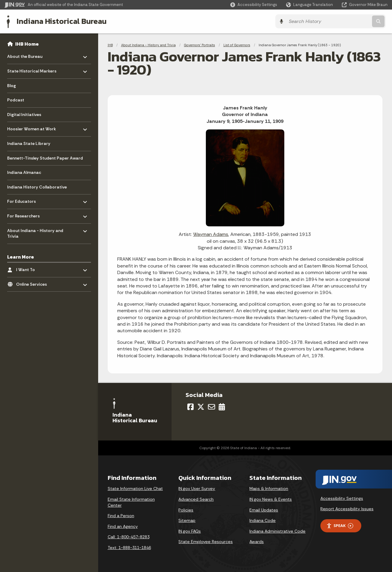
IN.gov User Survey (197, 488)
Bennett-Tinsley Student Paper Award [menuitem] (45, 158)
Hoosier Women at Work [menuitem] (32, 127)
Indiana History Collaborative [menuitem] (37, 187)
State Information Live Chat (135, 488)
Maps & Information (269, 488)
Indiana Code (263, 520)
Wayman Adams (211, 234)
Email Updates (264, 510)
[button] (254, 5)
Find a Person (121, 516)
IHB (110, 45)
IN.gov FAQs (190, 531)
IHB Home (27, 44)
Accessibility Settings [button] (342, 498)
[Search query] (341, 21)
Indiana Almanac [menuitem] (24, 172)
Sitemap (187, 520)
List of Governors (237, 45)
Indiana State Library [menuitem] (29, 143)
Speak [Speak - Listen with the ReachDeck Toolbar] (340, 525)
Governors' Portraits (200, 45)
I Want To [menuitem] (34, 268)
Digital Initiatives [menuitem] (24, 114)
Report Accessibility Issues (347, 508)
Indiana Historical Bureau (60, 21)
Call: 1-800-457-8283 (129, 537)
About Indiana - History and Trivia (148, 45)
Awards (257, 542)
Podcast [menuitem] (16, 100)
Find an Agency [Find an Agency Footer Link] (123, 526)
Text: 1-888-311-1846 (129, 547)
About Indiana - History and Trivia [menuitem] (35, 232)
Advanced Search (196, 499)
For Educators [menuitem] (25, 200)
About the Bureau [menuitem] (25, 55)
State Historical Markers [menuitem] (32, 69)
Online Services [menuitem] (34, 282)
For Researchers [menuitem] (25, 214)
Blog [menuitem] (11, 85)
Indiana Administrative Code (277, 531)
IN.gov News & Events (271, 499)
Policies (186, 510)
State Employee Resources (206, 542)
